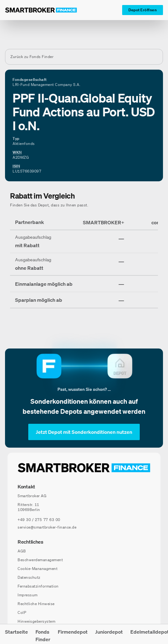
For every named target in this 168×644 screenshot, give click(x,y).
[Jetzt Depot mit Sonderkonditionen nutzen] (84, 432)
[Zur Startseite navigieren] (84, 468)
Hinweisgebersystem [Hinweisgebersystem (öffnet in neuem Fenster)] (36, 621)
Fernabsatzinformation (38, 586)
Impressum (28, 595)
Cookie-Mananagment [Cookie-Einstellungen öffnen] (38, 569)
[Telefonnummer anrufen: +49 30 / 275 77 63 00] (39, 520)
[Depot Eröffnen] (143, 10)
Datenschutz (29, 577)
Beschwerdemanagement (40, 560)
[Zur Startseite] (41, 10)
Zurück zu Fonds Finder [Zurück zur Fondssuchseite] (32, 57)
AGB (22, 551)
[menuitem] (16, 634)
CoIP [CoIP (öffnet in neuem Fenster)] (22, 612)
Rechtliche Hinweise (36, 604)
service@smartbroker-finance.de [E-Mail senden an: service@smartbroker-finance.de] (47, 527)
